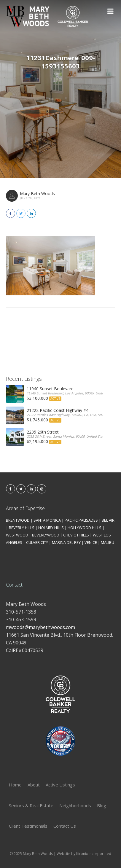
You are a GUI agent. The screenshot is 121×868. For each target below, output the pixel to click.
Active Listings (60, 785)
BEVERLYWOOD (46, 535)
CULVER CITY (37, 542)
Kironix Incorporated (94, 854)
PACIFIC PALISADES (81, 520)
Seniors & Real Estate (31, 805)
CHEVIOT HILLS (76, 535)
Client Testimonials (28, 826)
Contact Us (65, 826)
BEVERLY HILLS (22, 528)
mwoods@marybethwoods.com (40, 627)
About (34, 785)
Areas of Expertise (25, 508)
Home (15, 785)
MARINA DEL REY (66, 542)
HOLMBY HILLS (51, 528)
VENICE (91, 542)
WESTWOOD (17, 535)
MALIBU (108, 542)
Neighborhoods (75, 805)
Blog (102, 805)
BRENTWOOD (18, 520)
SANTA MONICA (47, 520)
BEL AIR (108, 520)
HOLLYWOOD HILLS (85, 528)
